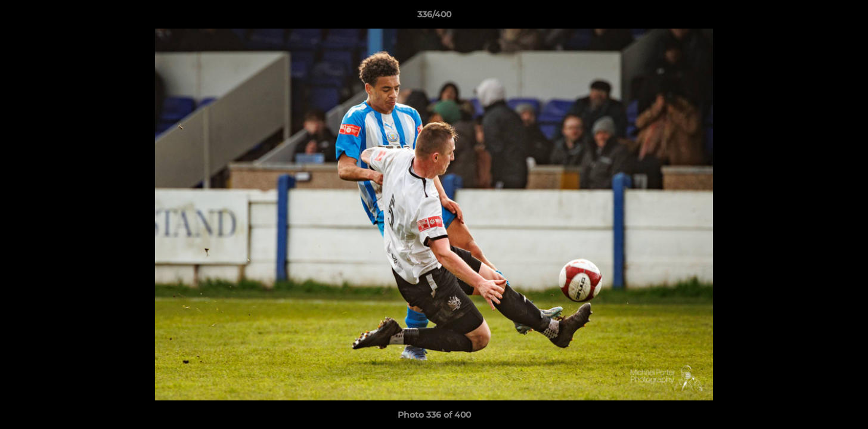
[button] (847, 17)
